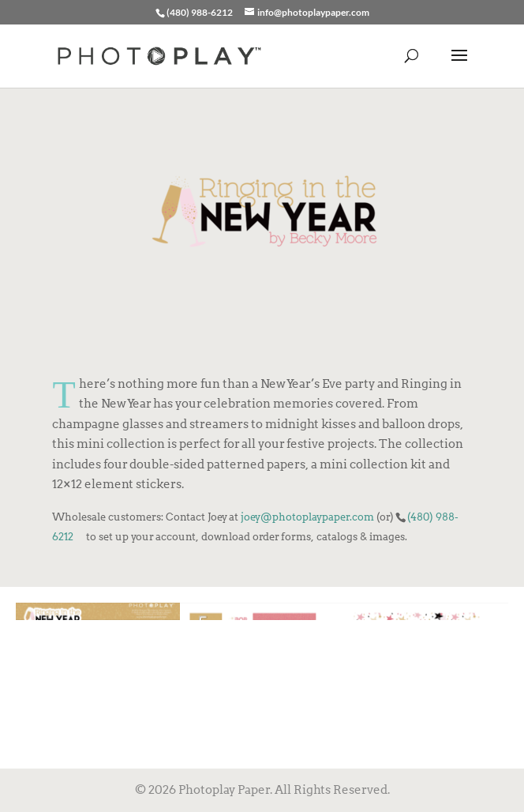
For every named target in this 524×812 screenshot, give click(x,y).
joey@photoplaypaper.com (307, 517)
